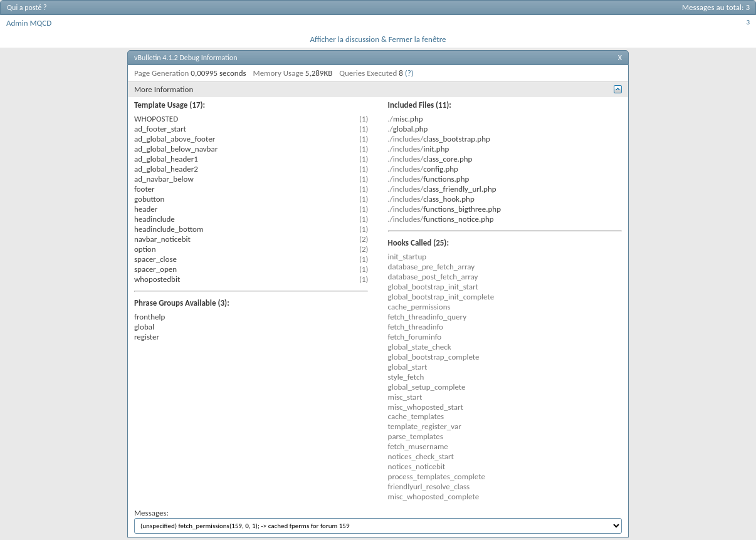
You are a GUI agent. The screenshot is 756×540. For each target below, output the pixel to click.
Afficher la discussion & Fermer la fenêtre (378, 39)
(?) (409, 73)
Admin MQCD (29, 23)
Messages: (378, 521)
